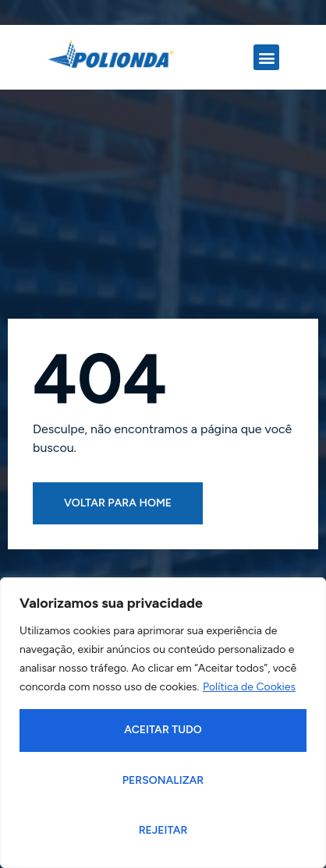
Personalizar (163, 780)
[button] (266, 57)
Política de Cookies (249, 687)
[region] (163, 723)
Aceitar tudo (163, 730)
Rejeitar (163, 830)
